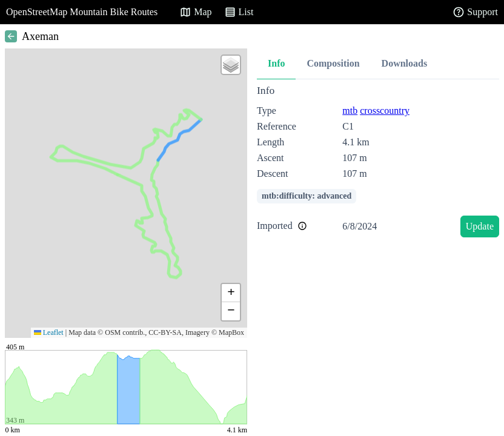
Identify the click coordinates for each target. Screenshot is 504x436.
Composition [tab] (333, 63)
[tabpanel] (378, 163)
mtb (350, 111)
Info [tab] (276, 63)
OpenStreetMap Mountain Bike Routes (82, 12)
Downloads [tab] (405, 63)
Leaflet (49, 332)
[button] (231, 65)
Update (480, 226)
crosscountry (385, 111)
